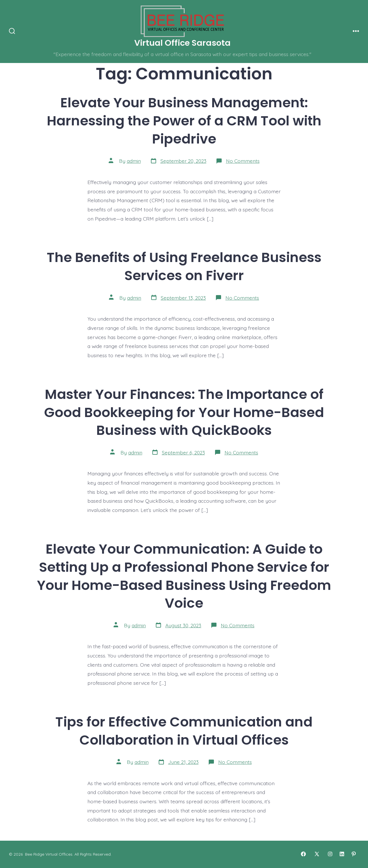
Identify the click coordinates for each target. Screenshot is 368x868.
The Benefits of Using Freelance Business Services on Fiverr (184, 266)
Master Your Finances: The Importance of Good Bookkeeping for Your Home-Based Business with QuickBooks (184, 412)
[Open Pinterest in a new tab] (354, 854)
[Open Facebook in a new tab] (303, 854)
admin (134, 161)
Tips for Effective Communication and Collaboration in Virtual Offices (184, 731)
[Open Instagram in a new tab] (330, 854)
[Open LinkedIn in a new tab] (342, 854)
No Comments (243, 161)
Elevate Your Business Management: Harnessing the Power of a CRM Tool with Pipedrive (184, 121)
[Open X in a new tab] (317, 854)
